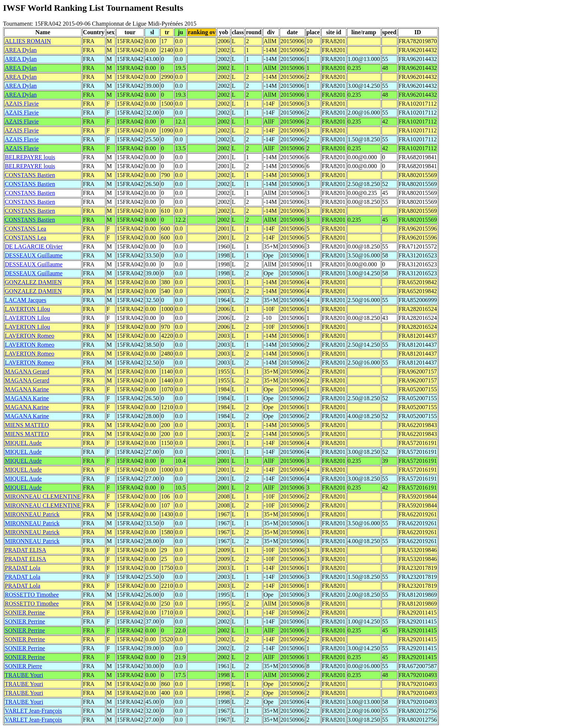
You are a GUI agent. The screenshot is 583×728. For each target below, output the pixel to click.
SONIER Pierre (23, 666)
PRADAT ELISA (25, 550)
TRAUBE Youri (24, 675)
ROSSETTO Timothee (32, 595)
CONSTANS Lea (25, 229)
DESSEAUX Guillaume (34, 255)
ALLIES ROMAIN (28, 41)
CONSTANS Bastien (30, 175)
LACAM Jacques (26, 300)
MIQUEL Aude (23, 443)
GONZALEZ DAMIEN (33, 282)
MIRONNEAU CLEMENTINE (43, 496)
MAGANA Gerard (27, 371)
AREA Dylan (21, 50)
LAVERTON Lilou (28, 309)
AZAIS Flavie (22, 104)
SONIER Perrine (25, 612)
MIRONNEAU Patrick (32, 514)
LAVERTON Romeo (30, 336)
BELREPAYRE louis (30, 157)
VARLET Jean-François (33, 711)
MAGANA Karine (27, 389)
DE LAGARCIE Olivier (34, 246)
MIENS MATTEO (27, 425)
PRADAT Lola (22, 568)
